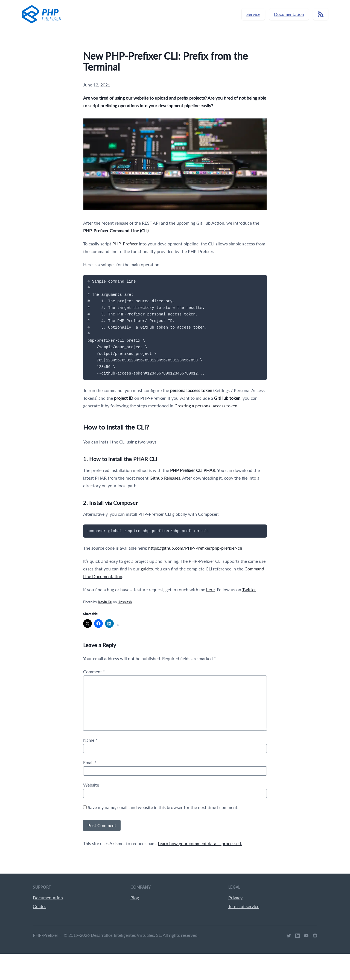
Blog (135, 898)
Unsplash (125, 602)
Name (90, 740)
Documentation (289, 14)
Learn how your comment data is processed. (200, 843)
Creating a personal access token (206, 406)
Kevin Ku (105, 602)
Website (91, 785)
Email (90, 762)
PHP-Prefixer (125, 244)
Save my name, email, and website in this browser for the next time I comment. (163, 807)
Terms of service (244, 906)
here (210, 589)
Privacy (235, 898)
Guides (40, 906)
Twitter (249, 589)
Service (253, 14)
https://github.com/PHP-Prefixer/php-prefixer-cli (195, 548)
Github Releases (165, 478)
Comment (94, 672)
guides (147, 569)
